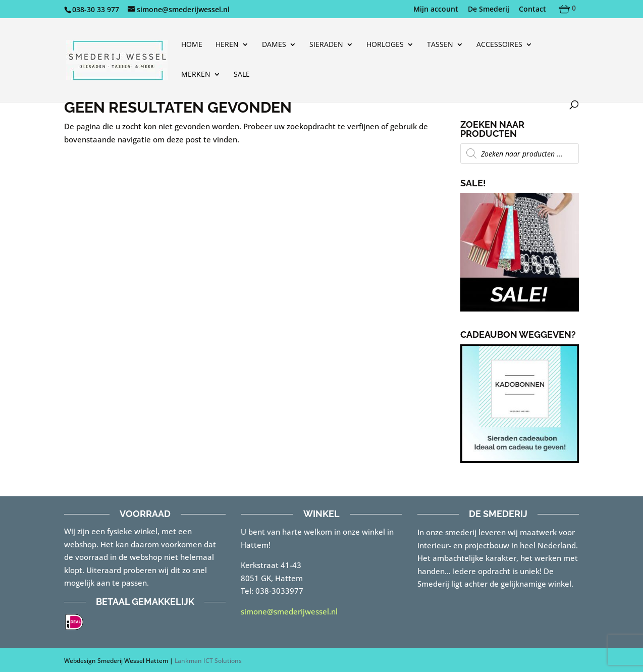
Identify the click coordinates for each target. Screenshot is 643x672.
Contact (532, 10)
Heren (227, 45)
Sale (242, 75)
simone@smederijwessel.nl (289, 611)
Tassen (440, 45)
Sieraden (326, 45)
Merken (196, 75)
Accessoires (499, 45)
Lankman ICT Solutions (208, 661)
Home (192, 45)
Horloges (385, 45)
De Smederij (489, 10)
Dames (274, 45)
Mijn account (436, 10)
